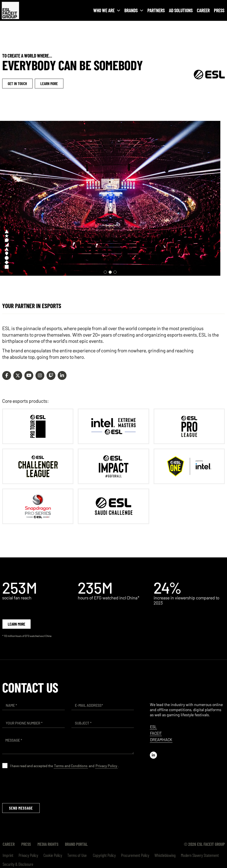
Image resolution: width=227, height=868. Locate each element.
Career (203, 10)
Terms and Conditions (71, 766)
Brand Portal (76, 844)
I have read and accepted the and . (64, 766)
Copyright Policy (104, 855)
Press (219, 10)
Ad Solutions (181, 10)
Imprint (8, 855)
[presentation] (36, 786)
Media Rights (48, 844)
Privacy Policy (106, 766)
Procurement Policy (135, 855)
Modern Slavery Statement (200, 855)
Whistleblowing (165, 855)
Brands (134, 10)
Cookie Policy (53, 855)
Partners (156, 10)
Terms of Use (77, 855)
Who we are (107, 10)
